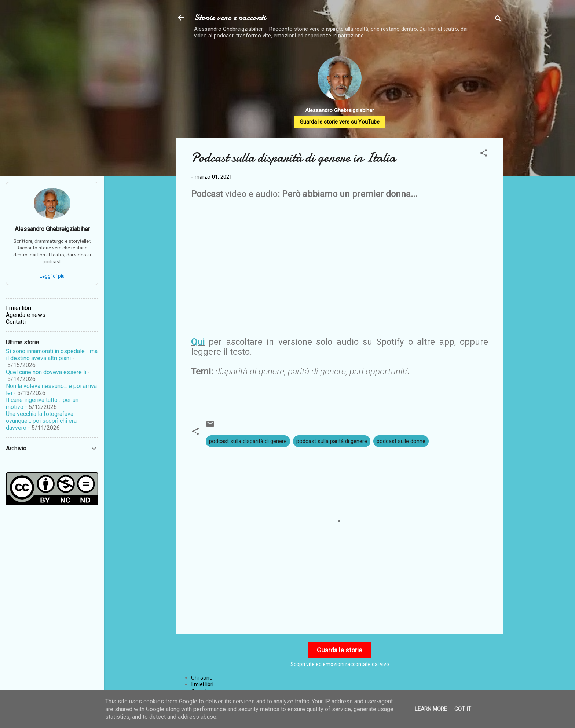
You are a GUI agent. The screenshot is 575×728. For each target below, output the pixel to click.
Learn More (431, 709)
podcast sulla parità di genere (332, 441)
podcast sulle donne (401, 441)
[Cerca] (498, 20)
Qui (198, 342)
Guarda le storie (340, 650)
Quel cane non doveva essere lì (46, 372)
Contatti (16, 322)
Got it (463, 709)
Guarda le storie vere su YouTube (340, 122)
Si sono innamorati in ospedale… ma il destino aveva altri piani (52, 355)
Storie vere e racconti (230, 17)
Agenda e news (26, 315)
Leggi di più (52, 276)
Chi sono (202, 678)
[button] (484, 154)
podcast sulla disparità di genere (248, 441)
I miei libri (202, 684)
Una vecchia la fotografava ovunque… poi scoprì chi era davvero (41, 421)
